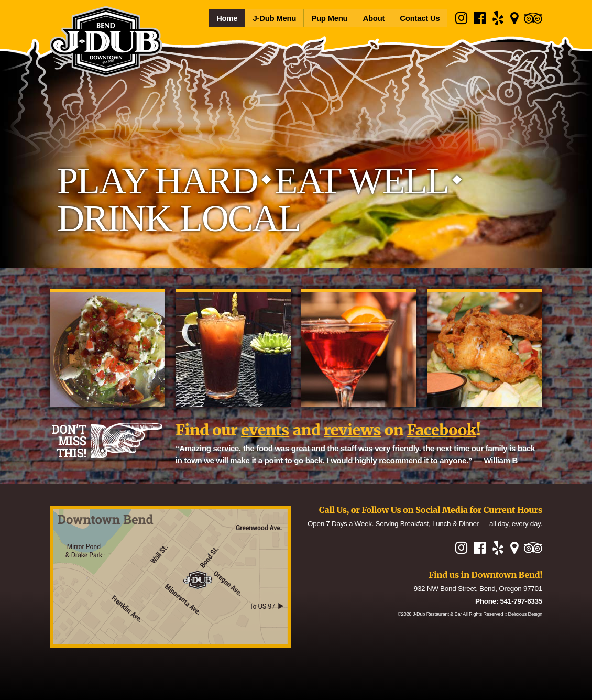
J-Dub (437, 614)
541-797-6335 (521, 601)
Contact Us (420, 18)
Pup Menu (329, 18)
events (265, 430)
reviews (352, 430)
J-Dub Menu (274, 18)
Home (227, 18)
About (374, 18)
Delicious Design (525, 614)
